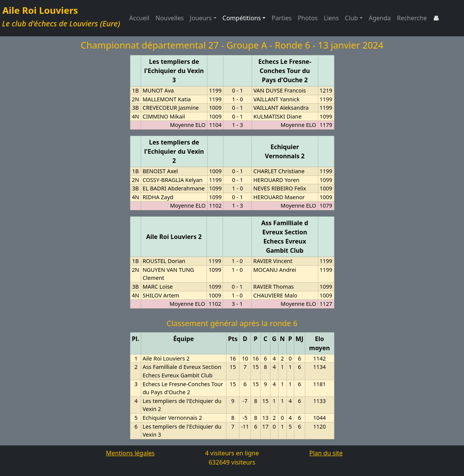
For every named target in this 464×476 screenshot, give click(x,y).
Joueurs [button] (201, 18)
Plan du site (326, 453)
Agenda (380, 18)
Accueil (139, 18)
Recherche (412, 18)
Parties (282, 18)
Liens (331, 18)
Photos (308, 18)
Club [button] (352, 18)
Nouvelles (170, 18)
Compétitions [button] (242, 18)
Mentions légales (130, 453)
